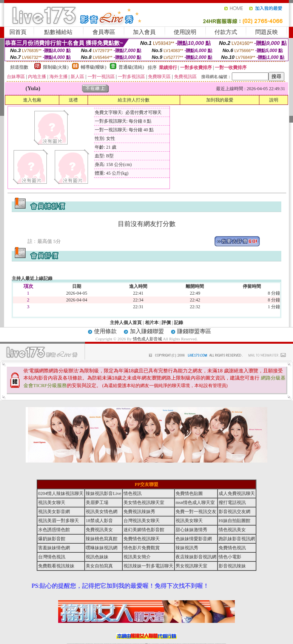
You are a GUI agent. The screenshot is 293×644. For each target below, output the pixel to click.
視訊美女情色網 (102, 512)
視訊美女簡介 (137, 557)
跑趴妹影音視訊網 (237, 539)
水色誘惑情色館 (54, 530)
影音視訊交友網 (234, 512)
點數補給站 (58, 32)
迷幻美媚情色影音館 (144, 530)
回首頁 (18, 32)
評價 (166, 323)
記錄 (179, 323)
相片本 (152, 323)
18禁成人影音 (99, 521)
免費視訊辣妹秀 (139, 512)
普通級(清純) (131, 67)
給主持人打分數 (134, 100)
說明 (274, 100)
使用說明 (185, 32)
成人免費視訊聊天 (237, 493)
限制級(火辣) (56, 67)
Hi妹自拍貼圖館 (234, 521)
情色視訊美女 (232, 530)
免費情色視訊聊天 (142, 539)
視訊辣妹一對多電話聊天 (148, 566)
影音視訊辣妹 (232, 566)
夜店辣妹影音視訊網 (196, 557)
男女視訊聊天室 (191, 566)
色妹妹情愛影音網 (194, 539)
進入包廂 (32, 100)
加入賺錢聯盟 (147, 331)
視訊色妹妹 (97, 557)
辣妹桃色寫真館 (102, 539)
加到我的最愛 (220, 100)
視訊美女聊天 (52, 503)
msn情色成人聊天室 (195, 503)
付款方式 (226, 32)
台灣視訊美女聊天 (142, 521)
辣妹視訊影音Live (103, 493)
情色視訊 (133, 493)
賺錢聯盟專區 (194, 331)
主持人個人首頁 (126, 323)
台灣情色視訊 (52, 557)
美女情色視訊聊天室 (144, 503)
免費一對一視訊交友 (196, 512)
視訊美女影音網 (54, 512)
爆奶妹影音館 (52, 539)
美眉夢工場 (97, 503)
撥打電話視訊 (232, 503)
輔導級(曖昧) (94, 67)
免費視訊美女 (99, 530)
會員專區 (104, 32)
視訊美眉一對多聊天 (59, 521)
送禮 (73, 100)
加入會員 (144, 32)
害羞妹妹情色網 (54, 548)
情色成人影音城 (147, 339)
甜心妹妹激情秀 (191, 530)
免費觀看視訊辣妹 (56, 566)
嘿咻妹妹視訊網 (102, 548)
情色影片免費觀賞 (142, 548)
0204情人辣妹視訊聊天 (61, 493)
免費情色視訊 (232, 548)
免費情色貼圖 (189, 493)
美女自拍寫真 (99, 566)
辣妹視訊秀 (187, 548)
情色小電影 (230, 557)
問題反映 (267, 32)
